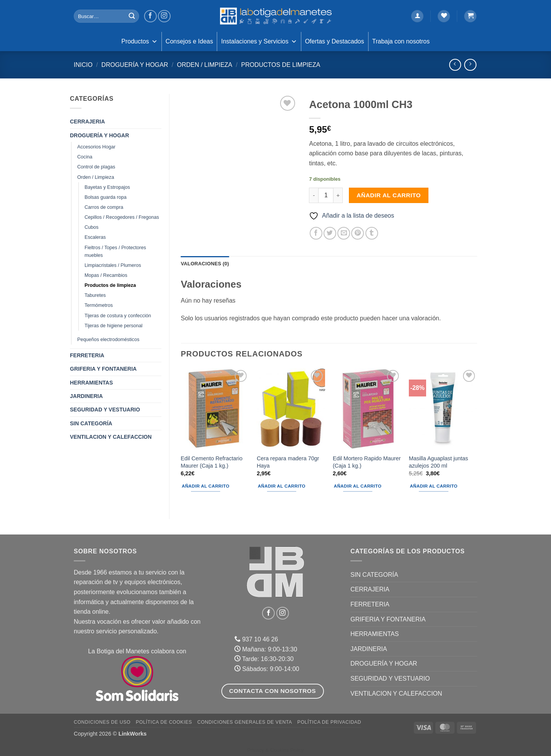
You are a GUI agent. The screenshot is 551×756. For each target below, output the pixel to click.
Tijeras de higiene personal (114, 326)
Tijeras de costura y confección (118, 316)
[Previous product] (470, 65)
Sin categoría (91, 423)
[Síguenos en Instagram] (164, 16)
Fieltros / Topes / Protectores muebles (115, 251)
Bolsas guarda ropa (105, 197)
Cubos (91, 227)
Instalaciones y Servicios (259, 42)
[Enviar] (132, 16)
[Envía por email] (344, 233)
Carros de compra (104, 207)
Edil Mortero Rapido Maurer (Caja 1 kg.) (367, 462)
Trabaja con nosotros (401, 41)
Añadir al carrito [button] (206, 486)
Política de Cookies (164, 722)
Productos (139, 42)
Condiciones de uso (102, 722)
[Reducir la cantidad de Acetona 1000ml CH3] (314, 195)
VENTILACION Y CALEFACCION (111, 437)
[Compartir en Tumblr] (372, 233)
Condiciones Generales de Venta (245, 722)
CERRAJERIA (87, 122)
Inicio (83, 65)
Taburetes (95, 295)
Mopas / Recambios (106, 275)
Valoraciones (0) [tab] (205, 264)
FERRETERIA (87, 355)
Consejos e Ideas (189, 41)
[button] (417, 16)
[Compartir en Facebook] (316, 233)
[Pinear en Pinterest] (358, 233)
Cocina (85, 157)
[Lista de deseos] (444, 16)
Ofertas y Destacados (335, 41)
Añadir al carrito (389, 195)
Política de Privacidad (329, 722)
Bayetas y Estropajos (107, 187)
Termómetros (99, 305)
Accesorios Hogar (96, 147)
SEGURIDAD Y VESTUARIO (105, 410)
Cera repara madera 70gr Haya (288, 462)
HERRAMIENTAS (91, 383)
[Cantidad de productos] (326, 195)
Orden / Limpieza (204, 65)
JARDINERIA (86, 396)
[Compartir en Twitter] (330, 233)
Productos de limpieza (280, 65)
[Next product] (455, 65)
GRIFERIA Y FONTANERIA (103, 369)
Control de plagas (96, 167)
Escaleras (95, 237)
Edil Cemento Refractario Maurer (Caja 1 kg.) (212, 462)
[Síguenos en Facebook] (150, 16)
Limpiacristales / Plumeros (113, 265)
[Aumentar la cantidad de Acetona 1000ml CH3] (338, 195)
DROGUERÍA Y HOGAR (135, 65)
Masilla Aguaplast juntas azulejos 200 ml (438, 462)
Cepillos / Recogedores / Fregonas (122, 217)
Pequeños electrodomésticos (108, 340)
